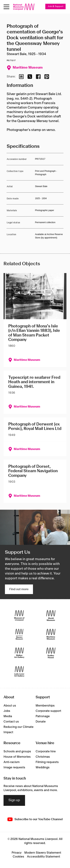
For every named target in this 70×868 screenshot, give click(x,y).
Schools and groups (17, 751)
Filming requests (47, 762)
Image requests (14, 767)
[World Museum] (51, 616)
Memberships (45, 706)
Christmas (43, 757)
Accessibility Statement (44, 857)
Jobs (7, 711)
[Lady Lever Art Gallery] (19, 672)
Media (8, 716)
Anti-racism (12, 762)
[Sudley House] (51, 653)
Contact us (11, 722)
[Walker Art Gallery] (19, 653)
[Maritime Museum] (51, 634)
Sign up (14, 800)
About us (10, 706)
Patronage (43, 716)
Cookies (18, 857)
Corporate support (48, 711)
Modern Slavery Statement (43, 853)
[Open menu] (6, 7)
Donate (41, 722)
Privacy (17, 853)
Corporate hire (46, 751)
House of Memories (17, 757)
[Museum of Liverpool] (19, 616)
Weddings (43, 767)
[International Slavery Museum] (19, 634)
